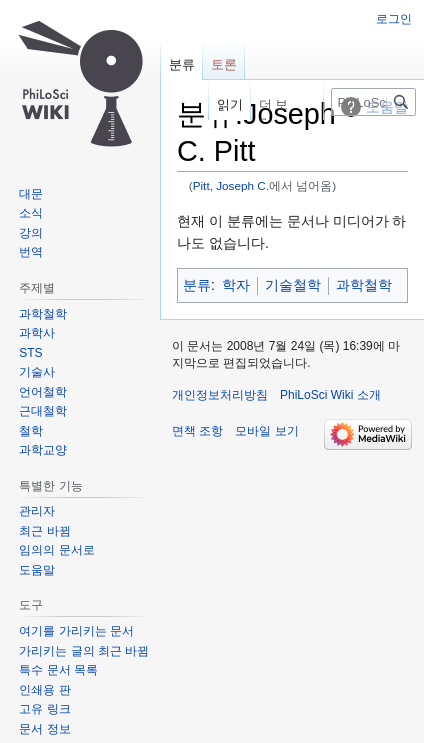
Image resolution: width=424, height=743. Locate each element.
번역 (31, 252)
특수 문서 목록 (58, 670)
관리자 (37, 511)
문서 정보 (44, 729)
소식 (31, 213)
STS (30, 353)
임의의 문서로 (56, 550)
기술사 (37, 372)
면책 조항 (197, 431)
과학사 (37, 333)
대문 (31, 194)
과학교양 (43, 450)
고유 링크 (44, 709)
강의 (31, 233)
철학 (31, 431)
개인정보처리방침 (220, 395)
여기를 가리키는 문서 (76, 631)
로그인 (394, 19)
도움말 (37, 570)
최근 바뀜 (44, 531)
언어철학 (43, 392)
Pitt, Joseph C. (231, 185)
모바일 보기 (266, 431)
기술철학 (293, 285)
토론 (224, 64)
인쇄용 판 (44, 690)
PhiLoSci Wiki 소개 (330, 395)
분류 (197, 285)
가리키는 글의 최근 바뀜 (84, 651)
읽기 (221, 104)
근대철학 (43, 411)
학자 (236, 285)
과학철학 (364, 285)
